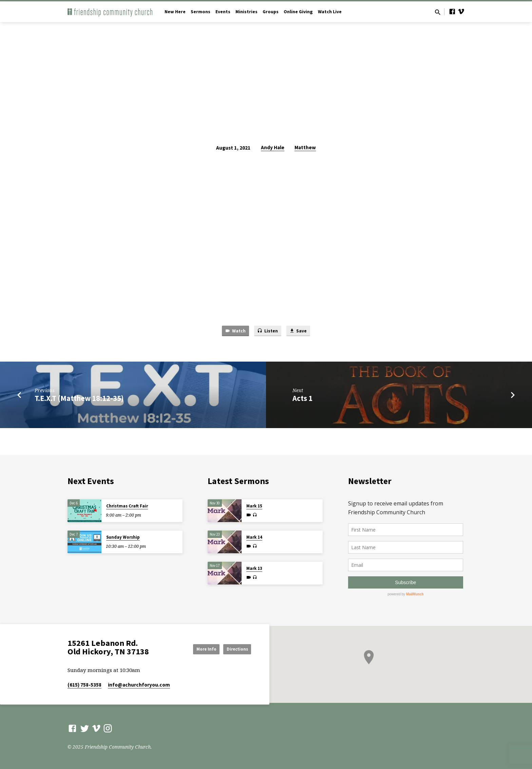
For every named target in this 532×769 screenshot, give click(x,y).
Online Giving (298, 12)
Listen (268, 331)
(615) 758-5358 (84, 685)
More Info (196, 649)
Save (301, 331)
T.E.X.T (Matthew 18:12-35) (79, 400)
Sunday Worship (123, 537)
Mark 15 (254, 506)
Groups (271, 12)
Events (223, 12)
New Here (175, 12)
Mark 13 (254, 568)
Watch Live (330, 12)
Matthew (305, 147)
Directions (234, 649)
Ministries (246, 12)
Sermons (201, 12)
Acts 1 (302, 400)
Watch (233, 331)
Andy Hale (273, 147)
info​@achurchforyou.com (139, 685)
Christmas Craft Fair (127, 506)
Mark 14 (254, 537)
